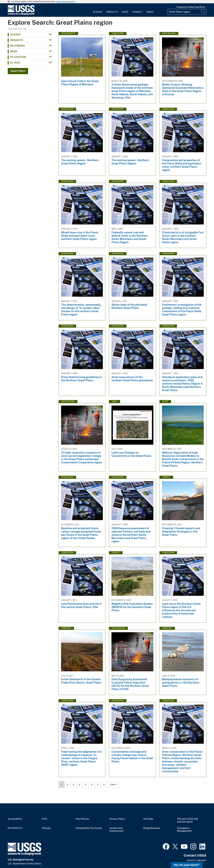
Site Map (148, 819)
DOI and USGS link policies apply (188, 820)
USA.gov (46, 828)
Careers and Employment (116, 830)
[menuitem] (98, 10)
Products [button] (17, 40)
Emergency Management (184, 830)
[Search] (203, 12)
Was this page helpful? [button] (187, 865)
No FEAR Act (15, 828)
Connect (137, 12)
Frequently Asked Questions (191, 7)
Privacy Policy (117, 819)
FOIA (44, 819)
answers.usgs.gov (196, 860)
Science (98, 12)
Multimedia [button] (18, 46)
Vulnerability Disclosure (89, 828)
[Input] (187, 12)
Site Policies (82, 819)
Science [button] (15, 35)
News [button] (14, 51)
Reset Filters (18, 71)
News (125, 12)
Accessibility (15, 819)
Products (112, 12)
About (150, 12)
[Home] (21, 14)
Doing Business (152, 828)
